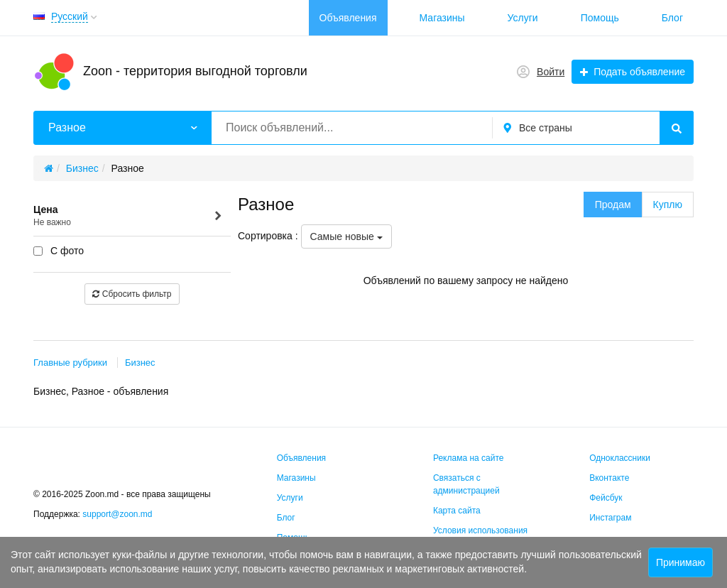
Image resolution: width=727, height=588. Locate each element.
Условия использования (480, 530)
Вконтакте (609, 478)
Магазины (442, 18)
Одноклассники (620, 458)
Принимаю (680, 562)
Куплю (668, 205)
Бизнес (140, 363)
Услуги (523, 18)
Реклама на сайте (469, 458)
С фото (59, 251)
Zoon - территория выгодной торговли (195, 71)
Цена (129, 216)
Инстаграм (610, 518)
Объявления (348, 18)
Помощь (600, 18)
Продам (613, 205)
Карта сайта (457, 511)
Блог (672, 18)
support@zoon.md (119, 514)
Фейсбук (606, 498)
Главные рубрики (70, 363)
